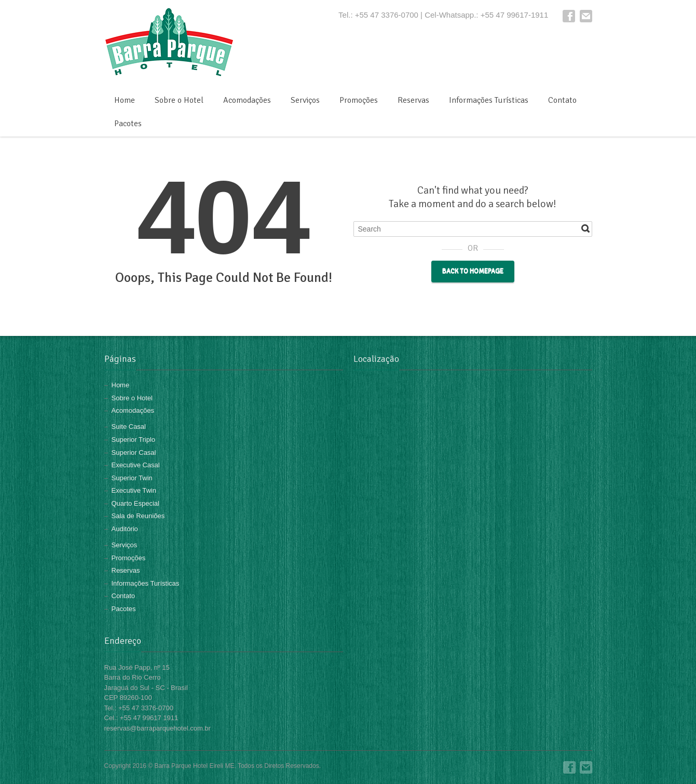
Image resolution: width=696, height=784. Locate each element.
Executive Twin (134, 490)
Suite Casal (129, 427)
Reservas (413, 100)
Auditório (125, 529)
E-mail (586, 16)
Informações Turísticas (489, 100)
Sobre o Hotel (179, 100)
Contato (562, 100)
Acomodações (247, 100)
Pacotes (128, 124)
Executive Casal (136, 465)
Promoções (359, 100)
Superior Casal (134, 452)
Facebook (569, 16)
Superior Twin (132, 478)
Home (125, 100)
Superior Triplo (134, 440)
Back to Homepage (473, 272)
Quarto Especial (136, 503)
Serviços (305, 100)
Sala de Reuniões (138, 516)
